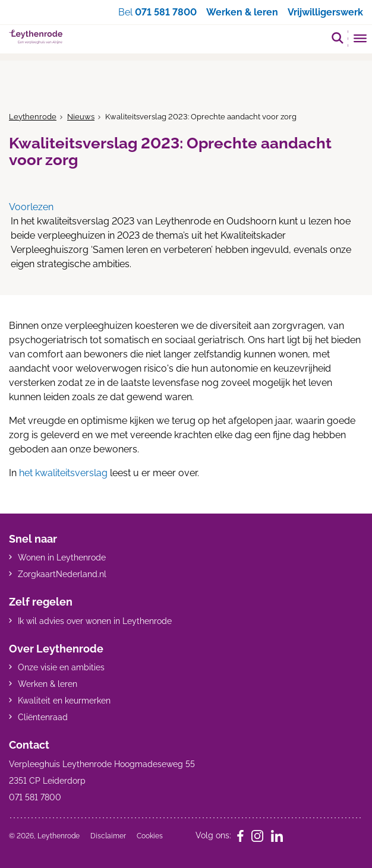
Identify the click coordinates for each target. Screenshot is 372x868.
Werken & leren (48, 684)
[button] (338, 38)
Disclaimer (108, 836)
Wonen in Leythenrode (62, 557)
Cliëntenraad (43, 717)
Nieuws (81, 117)
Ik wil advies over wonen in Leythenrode (95, 621)
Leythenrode (33, 117)
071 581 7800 (166, 12)
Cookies (150, 836)
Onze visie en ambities (61, 667)
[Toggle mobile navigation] (360, 40)
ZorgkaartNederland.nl (62, 574)
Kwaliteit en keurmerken (64, 701)
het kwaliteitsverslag (63, 473)
